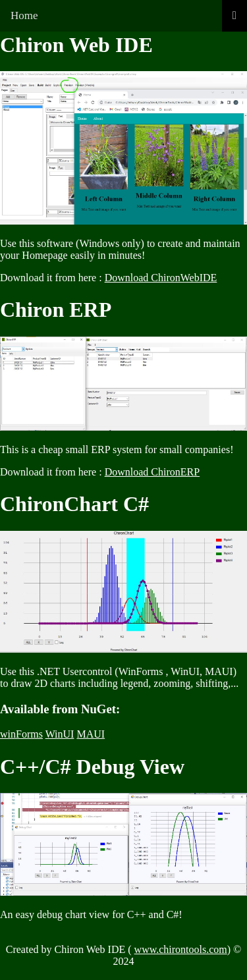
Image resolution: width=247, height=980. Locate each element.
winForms (21, 734)
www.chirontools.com (181, 949)
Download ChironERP (152, 472)
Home (24, 15)
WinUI (60, 734)
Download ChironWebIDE (161, 278)
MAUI (91, 734)
